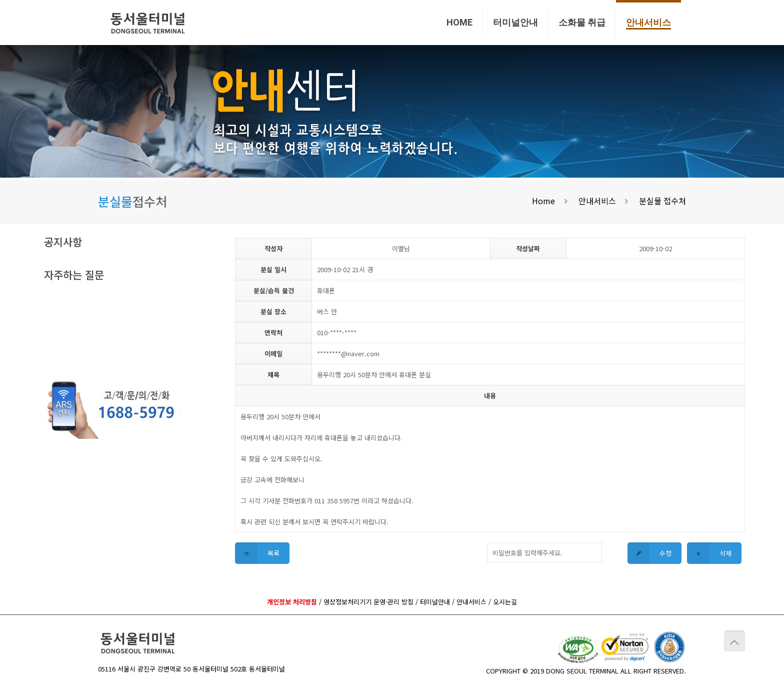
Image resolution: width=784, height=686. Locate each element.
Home (543, 201)
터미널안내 (435, 602)
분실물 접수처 (662, 201)
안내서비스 (597, 201)
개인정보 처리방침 (292, 602)
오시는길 (505, 602)
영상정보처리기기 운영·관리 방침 (368, 602)
